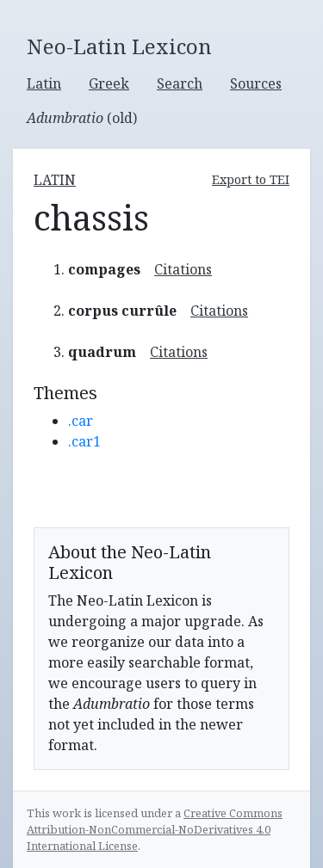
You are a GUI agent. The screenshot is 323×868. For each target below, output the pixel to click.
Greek (109, 83)
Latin (44, 83)
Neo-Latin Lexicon (119, 47)
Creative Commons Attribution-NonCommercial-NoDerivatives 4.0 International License (155, 829)
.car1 (84, 441)
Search (180, 83)
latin (55, 180)
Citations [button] (183, 269)
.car (81, 421)
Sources (256, 83)
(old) (82, 118)
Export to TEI (251, 179)
